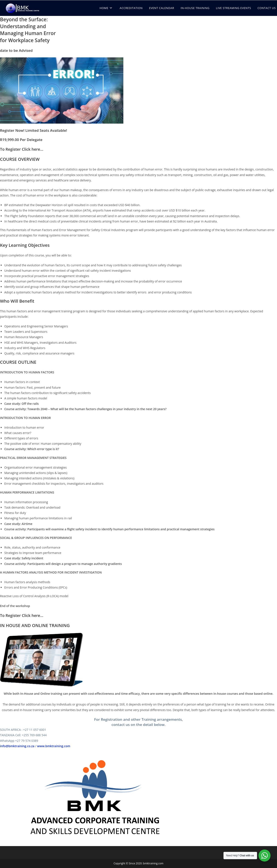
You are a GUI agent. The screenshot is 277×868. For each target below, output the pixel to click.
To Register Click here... (22, 149)
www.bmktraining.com (54, 746)
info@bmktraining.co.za (17, 746)
